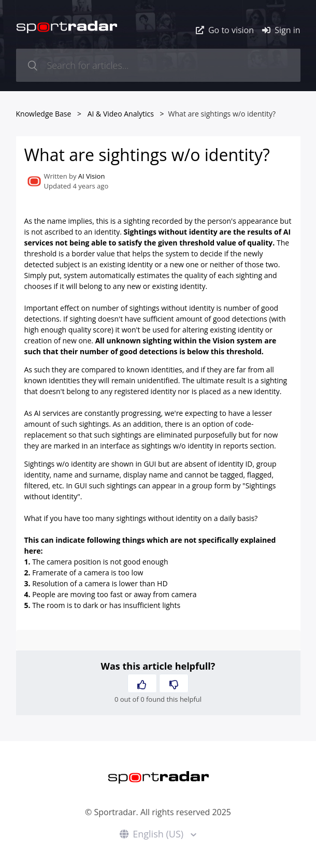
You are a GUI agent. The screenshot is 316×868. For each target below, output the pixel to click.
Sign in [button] (281, 30)
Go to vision (225, 30)
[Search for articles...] (158, 65)
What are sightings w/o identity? (222, 114)
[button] (142, 683)
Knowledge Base (44, 114)
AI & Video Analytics (121, 114)
